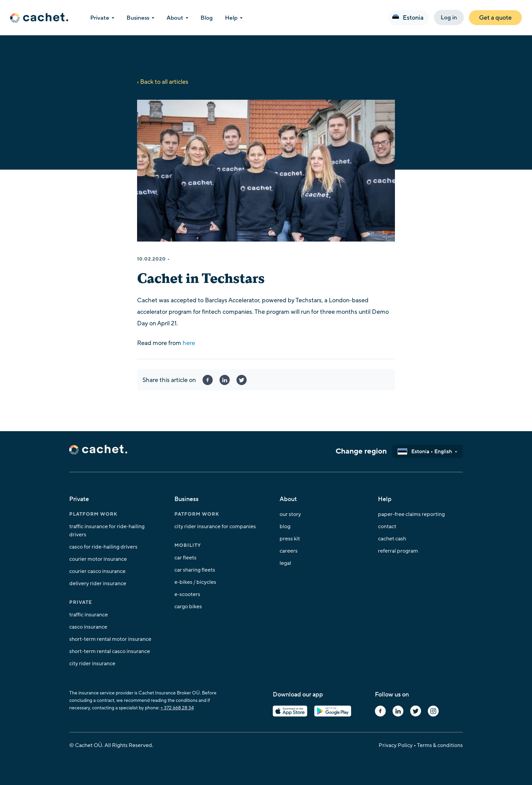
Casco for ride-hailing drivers (103, 547)
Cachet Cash (392, 539)
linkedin (225, 380)
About (175, 18)
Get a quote (495, 18)
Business (138, 18)
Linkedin (398, 711)
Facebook (208, 380)
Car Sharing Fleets (195, 570)
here (189, 343)
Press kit (290, 539)
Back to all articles (164, 82)
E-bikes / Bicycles (195, 582)
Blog (285, 526)
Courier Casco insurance (97, 571)
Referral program (398, 551)
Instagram (433, 711)
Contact (387, 526)
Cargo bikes (188, 607)
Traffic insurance (89, 615)
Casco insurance (88, 627)
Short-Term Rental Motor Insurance (110, 639)
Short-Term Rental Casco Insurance (110, 651)
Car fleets (185, 558)
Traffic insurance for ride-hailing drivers (107, 531)
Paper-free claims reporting (411, 514)
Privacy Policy (396, 745)
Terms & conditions (440, 745)
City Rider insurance (92, 664)
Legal (285, 563)
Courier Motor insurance (98, 559)
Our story (290, 514)
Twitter (416, 711)
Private (100, 18)
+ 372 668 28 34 (177, 708)
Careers (289, 551)
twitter (242, 380)
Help (231, 18)
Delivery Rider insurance (98, 583)
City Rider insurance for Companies (215, 526)
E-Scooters (187, 594)
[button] (409, 18)
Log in (449, 17)
